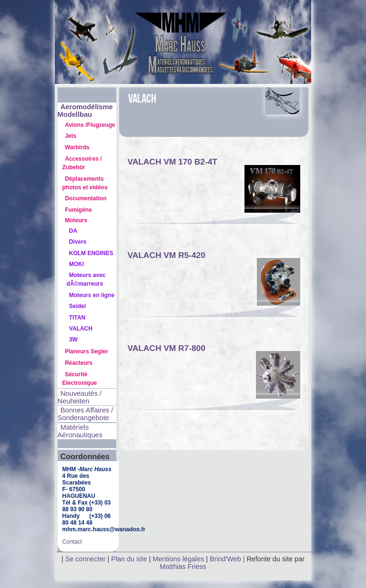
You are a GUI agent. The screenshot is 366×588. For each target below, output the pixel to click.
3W (73, 340)
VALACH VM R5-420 (166, 255)
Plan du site (129, 559)
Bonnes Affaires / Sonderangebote (86, 414)
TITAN (77, 318)
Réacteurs (79, 363)
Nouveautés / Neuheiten (80, 397)
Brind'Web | (228, 559)
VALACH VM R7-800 (166, 348)
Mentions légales (179, 559)
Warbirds (77, 147)
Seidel (77, 306)
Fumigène (78, 210)
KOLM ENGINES (91, 253)
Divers (78, 242)
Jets (71, 136)
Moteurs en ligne (92, 295)
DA (73, 231)
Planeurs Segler (86, 351)
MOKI (76, 264)
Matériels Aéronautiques (80, 431)
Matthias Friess (183, 567)
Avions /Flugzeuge (90, 125)
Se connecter (86, 559)
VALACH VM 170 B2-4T (172, 162)
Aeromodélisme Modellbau (85, 111)
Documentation (86, 198)
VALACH (81, 329)
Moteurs (76, 220)
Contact (72, 542)
